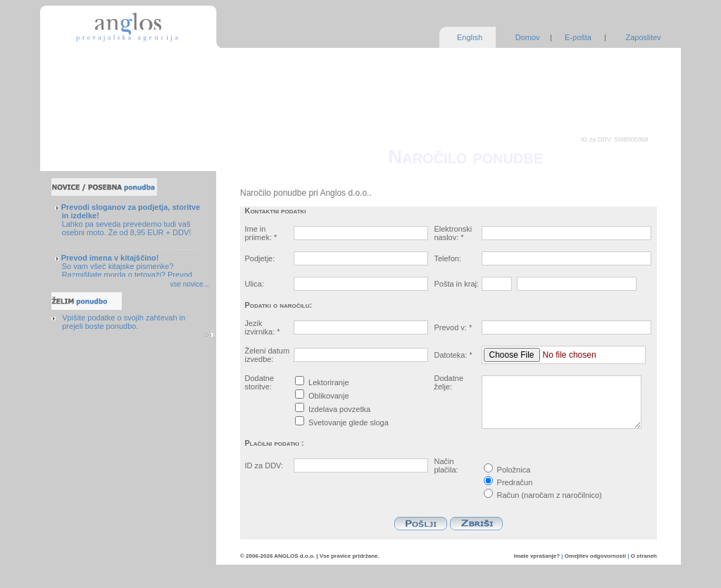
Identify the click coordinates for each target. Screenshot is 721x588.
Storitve (76, 57)
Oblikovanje (328, 396)
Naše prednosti (89, 87)
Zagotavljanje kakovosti (103, 72)
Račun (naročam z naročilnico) (543, 495)
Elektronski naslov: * (453, 233)
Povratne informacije (98, 146)
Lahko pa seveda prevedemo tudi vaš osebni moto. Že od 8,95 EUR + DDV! (131, 220)
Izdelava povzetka (339, 409)
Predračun (508, 482)
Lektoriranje (328, 382)
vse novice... (189, 284)
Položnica (507, 470)
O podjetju (80, 101)
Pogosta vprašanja (95, 116)
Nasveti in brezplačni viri (105, 131)
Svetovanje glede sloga (349, 423)
